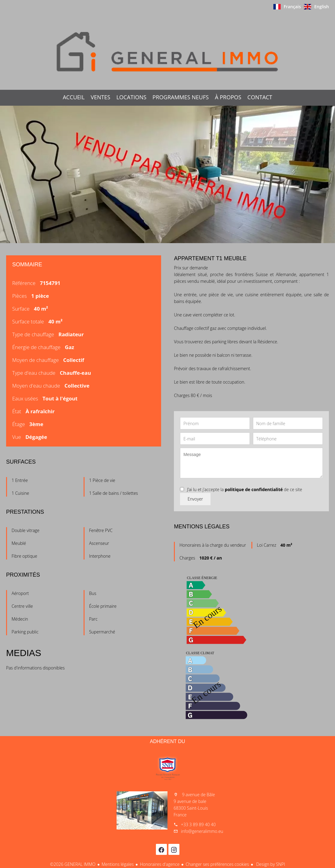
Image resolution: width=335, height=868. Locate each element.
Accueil (167, 52)
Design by (270, 864)
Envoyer (195, 499)
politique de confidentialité (254, 489)
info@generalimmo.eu (202, 831)
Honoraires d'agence (160, 864)
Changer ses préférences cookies (217, 864)
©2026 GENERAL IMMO (73, 864)
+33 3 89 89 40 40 (198, 824)
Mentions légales (118, 864)
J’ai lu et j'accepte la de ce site (245, 489)
